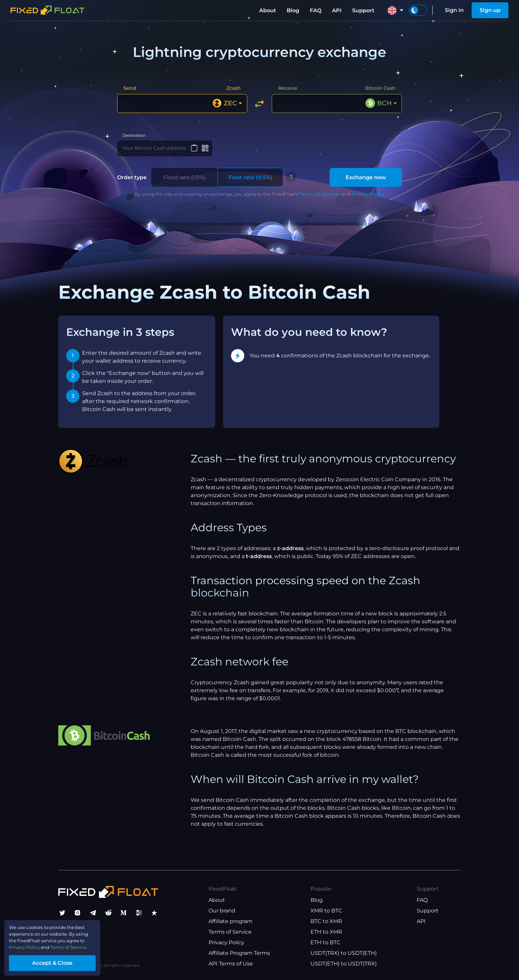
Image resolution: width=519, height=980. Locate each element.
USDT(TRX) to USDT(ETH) (344, 953)
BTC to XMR (326, 921)
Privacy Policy (368, 199)
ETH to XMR (326, 932)
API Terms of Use (231, 964)
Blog (293, 10)
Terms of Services (320, 199)
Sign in (454, 10)
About (268, 10)
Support (363, 10)
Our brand (222, 911)
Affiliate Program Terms (239, 953)
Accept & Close (63, 961)
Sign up (490, 10)
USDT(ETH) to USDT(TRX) (344, 964)
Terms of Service (230, 932)
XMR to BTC (326, 911)
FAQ (316, 10)
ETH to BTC (326, 942)
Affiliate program (231, 921)
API (337, 10)
